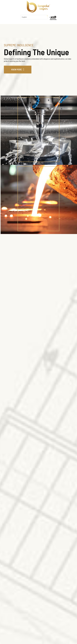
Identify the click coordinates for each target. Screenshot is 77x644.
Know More (17, 69)
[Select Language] (34, 17)
